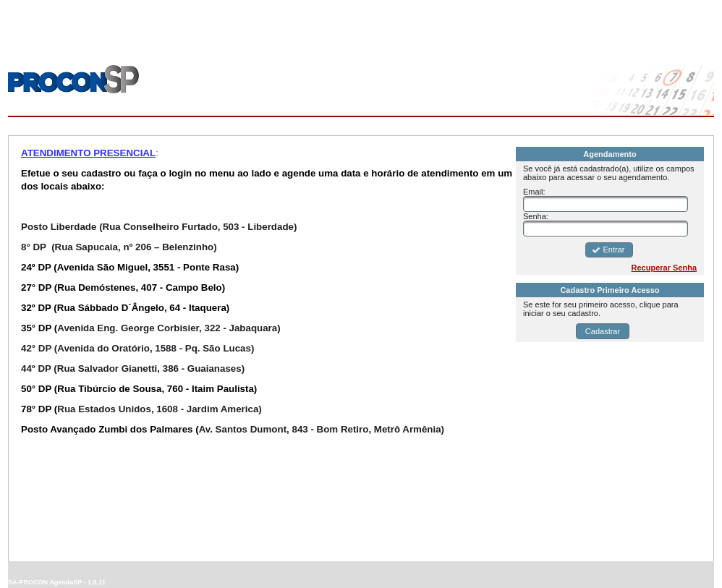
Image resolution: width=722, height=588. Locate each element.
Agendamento (610, 154)
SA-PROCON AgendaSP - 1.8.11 (57, 582)
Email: (534, 192)
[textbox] (606, 204)
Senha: (536, 216)
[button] (609, 250)
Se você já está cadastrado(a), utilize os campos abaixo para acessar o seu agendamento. (609, 173)
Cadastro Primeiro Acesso (610, 290)
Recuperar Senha (664, 268)
